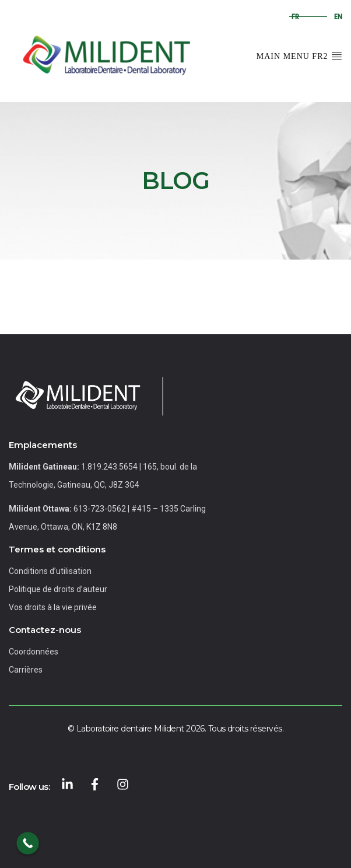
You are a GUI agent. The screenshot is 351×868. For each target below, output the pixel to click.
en (338, 17)
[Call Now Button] (28, 843)
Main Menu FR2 (299, 55)
